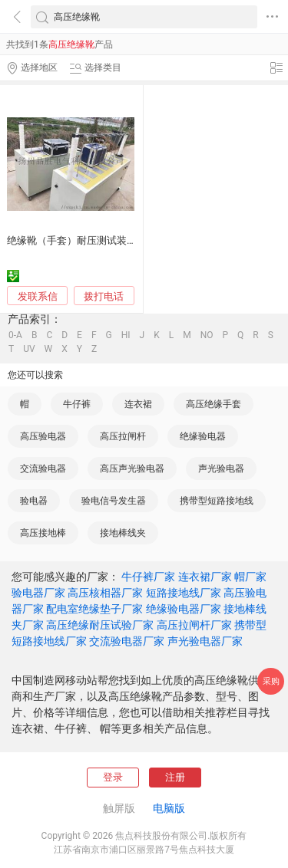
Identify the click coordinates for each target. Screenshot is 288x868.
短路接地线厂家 (184, 593)
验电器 (34, 501)
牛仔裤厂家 (148, 577)
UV (29, 349)
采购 (271, 681)
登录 (113, 777)
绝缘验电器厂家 (184, 609)
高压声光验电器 (132, 469)
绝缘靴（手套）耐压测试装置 (72, 240)
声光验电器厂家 (205, 641)
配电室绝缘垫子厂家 (94, 609)
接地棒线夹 (123, 533)
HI (126, 335)
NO (207, 335)
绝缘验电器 (203, 436)
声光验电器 (221, 469)
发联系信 (38, 296)
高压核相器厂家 (105, 593)
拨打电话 (104, 296)
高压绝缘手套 (214, 404)
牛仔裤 (77, 404)
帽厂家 (250, 577)
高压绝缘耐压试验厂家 (100, 625)
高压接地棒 (43, 533)
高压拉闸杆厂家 (194, 625)
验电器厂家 (38, 593)
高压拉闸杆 (123, 436)
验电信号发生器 (114, 501)
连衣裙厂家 (205, 577)
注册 (175, 777)
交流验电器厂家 (127, 641)
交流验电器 (43, 469)
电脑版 (169, 808)
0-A (15, 335)
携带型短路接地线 (217, 501)
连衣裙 (138, 404)
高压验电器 (43, 436)
